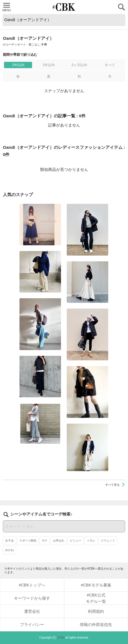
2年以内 (18, 65)
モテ (45, 541)
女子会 (9, 541)
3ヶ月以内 (79, 65)
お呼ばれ (59, 541)
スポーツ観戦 (28, 541)
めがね (9, 550)
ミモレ (91, 541)
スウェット (108, 541)
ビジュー (76, 541)
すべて (110, 65)
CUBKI (64, 7)
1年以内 (49, 65)
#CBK (61, 638)
